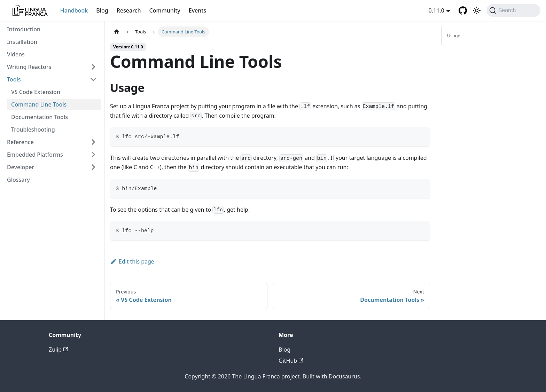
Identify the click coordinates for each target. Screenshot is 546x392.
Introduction (24, 29)
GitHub (291, 361)
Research (129, 10)
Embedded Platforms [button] (35, 155)
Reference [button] (20, 142)
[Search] (513, 10)
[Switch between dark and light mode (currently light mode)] (477, 10)
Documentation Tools (40, 117)
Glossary (18, 180)
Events (197, 10)
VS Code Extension (36, 92)
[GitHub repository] (463, 10)
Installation (22, 42)
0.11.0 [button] (436, 10)
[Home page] (117, 32)
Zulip (58, 350)
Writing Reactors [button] (29, 67)
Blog (102, 10)
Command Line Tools (39, 104)
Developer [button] (21, 167)
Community (165, 10)
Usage (454, 36)
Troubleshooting (33, 130)
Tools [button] (14, 79)
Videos (16, 54)
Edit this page (132, 261)
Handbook (74, 10)
